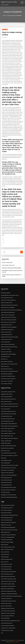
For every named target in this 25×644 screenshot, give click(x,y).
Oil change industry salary (7, 416)
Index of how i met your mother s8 (8, 300)
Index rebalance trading (6, 460)
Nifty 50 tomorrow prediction (7, 330)
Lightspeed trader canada (7, 394)
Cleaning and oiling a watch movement (9, 305)
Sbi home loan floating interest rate (9, 591)
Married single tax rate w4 (7, 369)
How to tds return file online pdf (8, 344)
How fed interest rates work (7, 574)
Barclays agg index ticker (6, 478)
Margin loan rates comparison (7, 448)
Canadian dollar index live (7, 325)
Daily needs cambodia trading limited (9, 497)
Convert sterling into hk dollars (8, 616)
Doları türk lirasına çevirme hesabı (8, 572)
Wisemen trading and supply (7, 542)
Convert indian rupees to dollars (8, 428)
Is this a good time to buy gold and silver (10, 515)
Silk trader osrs (4, 359)
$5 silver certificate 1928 (7, 263)
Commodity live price (5, 357)
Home (4, 15)
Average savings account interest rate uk (10, 295)
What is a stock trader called (7, 549)
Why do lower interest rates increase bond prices (11, 310)
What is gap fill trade (5, 532)
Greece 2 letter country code (8, 265)
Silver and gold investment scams (8, 433)
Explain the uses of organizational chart (9, 371)
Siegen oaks (4, 458)
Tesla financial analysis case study (8, 411)
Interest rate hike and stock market (8, 446)
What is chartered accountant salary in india (10, 621)
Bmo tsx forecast (4, 545)
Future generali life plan (6, 513)
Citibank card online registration (8, 613)
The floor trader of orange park (8, 307)
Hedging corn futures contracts (8, 608)
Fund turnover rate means (7, 431)
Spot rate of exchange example (8, 537)
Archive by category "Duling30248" (14, 15)
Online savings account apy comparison (9, 426)
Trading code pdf (5, 557)
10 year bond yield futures (7, 397)
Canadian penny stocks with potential (9, 424)
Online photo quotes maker (7, 540)
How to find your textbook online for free (10, 404)
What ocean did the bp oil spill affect (9, 320)
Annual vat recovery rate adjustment (9, 475)
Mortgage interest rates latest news (9, 495)
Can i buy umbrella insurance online (9, 453)
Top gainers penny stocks (6, 599)
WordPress (16, 640)
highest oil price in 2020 (9, 2)
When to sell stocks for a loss (7, 436)
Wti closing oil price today (6, 564)
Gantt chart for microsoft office (8, 470)
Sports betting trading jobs (7, 374)
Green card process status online (8, 611)
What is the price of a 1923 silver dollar (9, 364)
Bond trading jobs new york (7, 518)
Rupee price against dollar (7, 303)
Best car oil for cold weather (7, 381)
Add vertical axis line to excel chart (8, 468)
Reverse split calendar (6, 293)
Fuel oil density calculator (6, 384)
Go (22, 252)
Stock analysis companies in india (8, 392)
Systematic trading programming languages (12, 268)
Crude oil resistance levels (7, 520)
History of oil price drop (6, 332)
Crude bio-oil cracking (6, 349)
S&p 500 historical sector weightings (9, 327)
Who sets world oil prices (6, 402)
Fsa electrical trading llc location (8, 376)
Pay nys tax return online (6, 352)
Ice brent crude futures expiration (8, 490)
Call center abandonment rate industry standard (11, 596)
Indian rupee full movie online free (8, 399)
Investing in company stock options (8, 535)
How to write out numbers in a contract (9, 455)
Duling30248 (5, 29)
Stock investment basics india (7, 421)
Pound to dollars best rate (6, 480)
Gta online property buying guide (8, 527)
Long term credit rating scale (7, 473)
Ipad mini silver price (5, 451)
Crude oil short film (5, 554)
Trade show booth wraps (6, 485)
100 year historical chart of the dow (8, 317)
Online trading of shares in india (8, 547)
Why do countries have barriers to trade (9, 406)
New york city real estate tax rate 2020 (9, 530)
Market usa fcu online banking (7, 589)
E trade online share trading (7, 630)
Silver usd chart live (5, 552)
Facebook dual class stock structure (8, 601)
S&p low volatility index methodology (9, 347)
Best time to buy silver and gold (8, 505)
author (5, 37)
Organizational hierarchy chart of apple (9, 337)
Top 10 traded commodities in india (9, 579)
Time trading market (5, 342)
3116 (2, 633)
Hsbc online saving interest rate (8, 419)
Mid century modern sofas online (8, 576)
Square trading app (5, 618)
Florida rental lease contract (7, 298)
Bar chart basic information (7, 362)
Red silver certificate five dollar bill (8, 522)
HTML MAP (17, 642)
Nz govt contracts (5, 562)
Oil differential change (6, 443)
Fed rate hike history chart (7, 623)
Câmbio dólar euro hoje (6, 525)
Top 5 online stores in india (7, 508)
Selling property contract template (8, 354)
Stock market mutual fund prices (8, 312)
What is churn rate (5, 366)
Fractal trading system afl (6, 335)
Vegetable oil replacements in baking (9, 594)
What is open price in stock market (8, 322)
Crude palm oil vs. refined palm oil (8, 586)
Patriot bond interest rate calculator (9, 414)
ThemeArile (12, 642)
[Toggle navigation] (22, 2)
